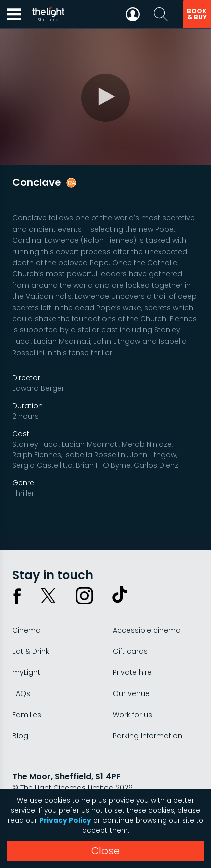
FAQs (21, 693)
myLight (26, 672)
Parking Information (147, 736)
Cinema (26, 630)
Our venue (131, 693)
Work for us (132, 715)
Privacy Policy (65, 821)
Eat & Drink (31, 651)
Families (27, 715)
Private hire (132, 672)
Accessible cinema (147, 630)
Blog (20, 736)
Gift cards (130, 651)
